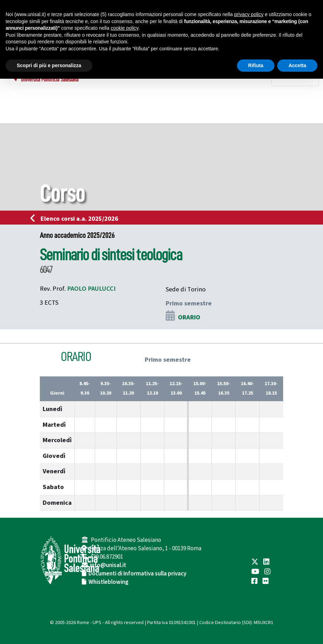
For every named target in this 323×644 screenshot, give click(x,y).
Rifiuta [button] (256, 65)
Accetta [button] (297, 65)
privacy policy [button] (249, 14)
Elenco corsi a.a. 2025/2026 (76, 219)
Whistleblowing (109, 582)
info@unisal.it (108, 565)
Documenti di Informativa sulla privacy (137, 574)
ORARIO (189, 317)
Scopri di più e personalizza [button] (49, 65)
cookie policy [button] (125, 28)
